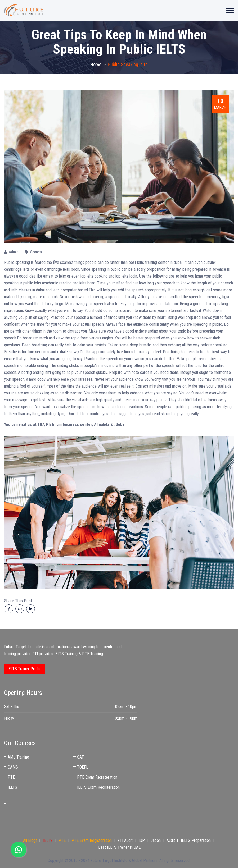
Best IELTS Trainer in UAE (29, 814)
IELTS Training (66, 654)
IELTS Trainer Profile (24, 669)
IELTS (12, 787)
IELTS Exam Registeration (98, 787)
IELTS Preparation (196, 840)
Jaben (156, 840)
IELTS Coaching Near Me (28, 804)
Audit (171, 840)
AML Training (18, 757)
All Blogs (30, 840)
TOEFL (83, 767)
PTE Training (93, 654)
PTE (11, 777)
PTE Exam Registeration (97, 777)
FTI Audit (125, 840)
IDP (142, 840)
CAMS (13, 767)
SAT (80, 757)
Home (96, 64)
